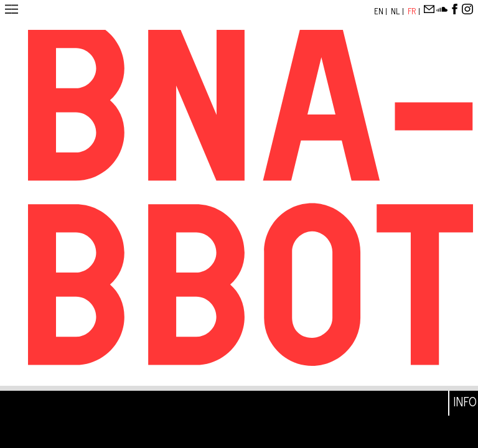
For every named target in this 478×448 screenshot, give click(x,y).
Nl (396, 12)
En (380, 12)
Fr (413, 12)
